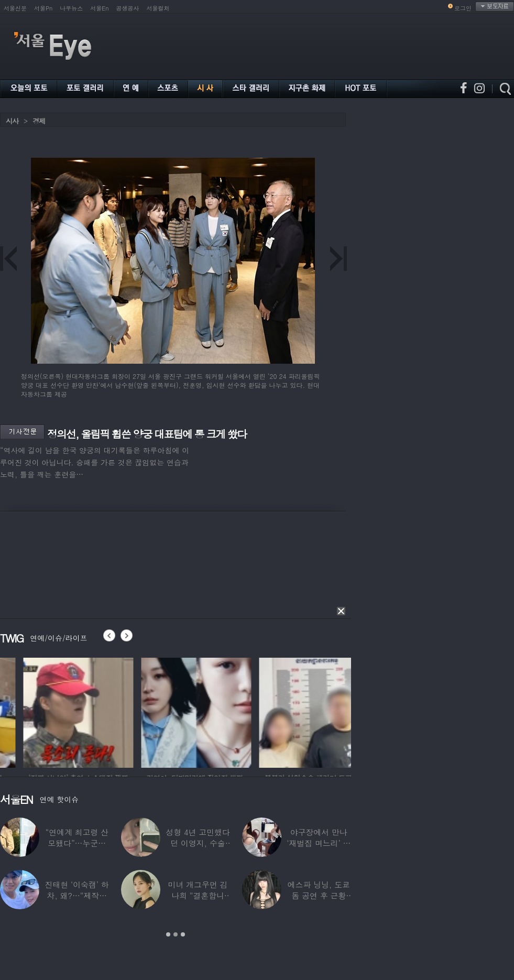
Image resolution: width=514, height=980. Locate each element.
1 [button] (168, 934)
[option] (155, 711)
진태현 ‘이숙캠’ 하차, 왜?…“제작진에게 (77, 895)
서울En (99, 8)
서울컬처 (158, 8)
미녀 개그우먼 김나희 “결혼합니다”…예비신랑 (198, 895)
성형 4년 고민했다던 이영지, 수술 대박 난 (198, 843)
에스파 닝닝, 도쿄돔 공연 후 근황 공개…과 (319, 895)
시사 (12, 121)
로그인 (463, 8)
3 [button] (183, 934)
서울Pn (43, 8)
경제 (39, 121)
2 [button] (176, 934)
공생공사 (128, 8)
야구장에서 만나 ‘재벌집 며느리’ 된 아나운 (319, 843)
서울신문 (15, 8)
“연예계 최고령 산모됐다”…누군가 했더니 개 (76, 843)
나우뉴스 (71, 8)
